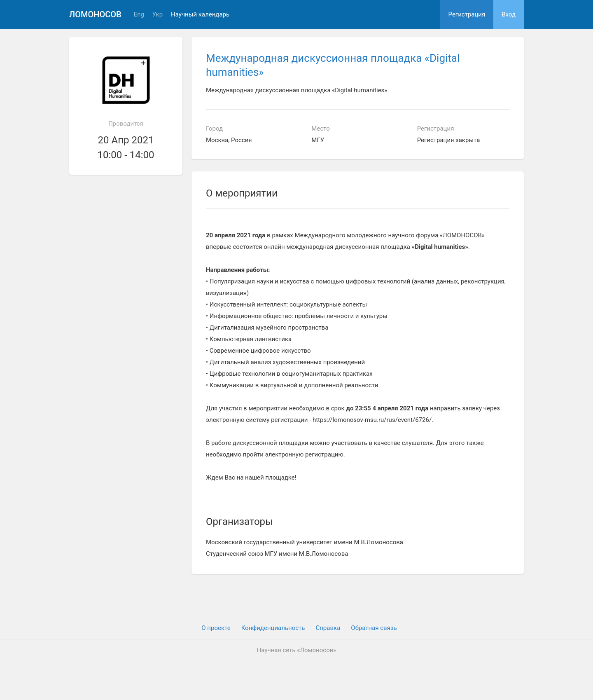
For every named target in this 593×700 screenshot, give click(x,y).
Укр (158, 15)
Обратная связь (374, 628)
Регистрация (467, 14)
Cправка (328, 628)
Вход (509, 14)
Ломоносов (95, 14)
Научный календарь (200, 15)
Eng (139, 15)
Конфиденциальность (273, 628)
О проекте (216, 628)
